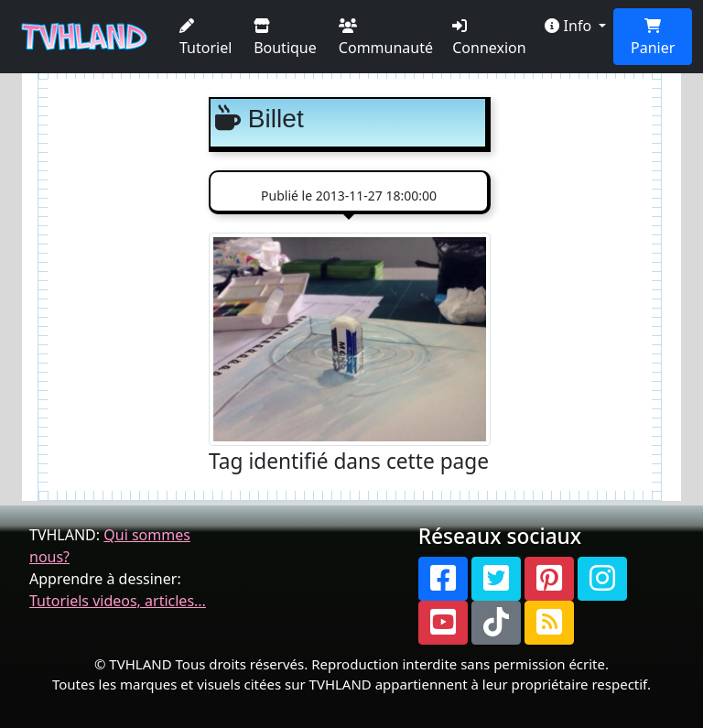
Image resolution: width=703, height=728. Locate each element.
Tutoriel (205, 38)
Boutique (285, 38)
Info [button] (570, 26)
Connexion (489, 38)
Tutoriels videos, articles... (118, 601)
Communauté (386, 38)
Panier (653, 38)
